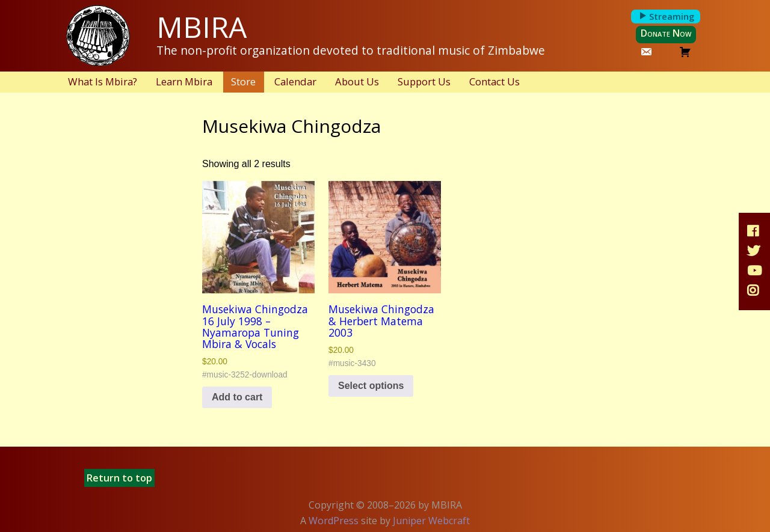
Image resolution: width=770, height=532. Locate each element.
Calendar (295, 81)
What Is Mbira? (103, 81)
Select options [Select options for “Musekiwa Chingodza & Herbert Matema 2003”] (371, 386)
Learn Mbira (184, 81)
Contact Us (494, 81)
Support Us (424, 81)
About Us (357, 81)
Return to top (119, 478)
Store (243, 81)
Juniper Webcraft (431, 521)
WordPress (334, 521)
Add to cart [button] (237, 397)
